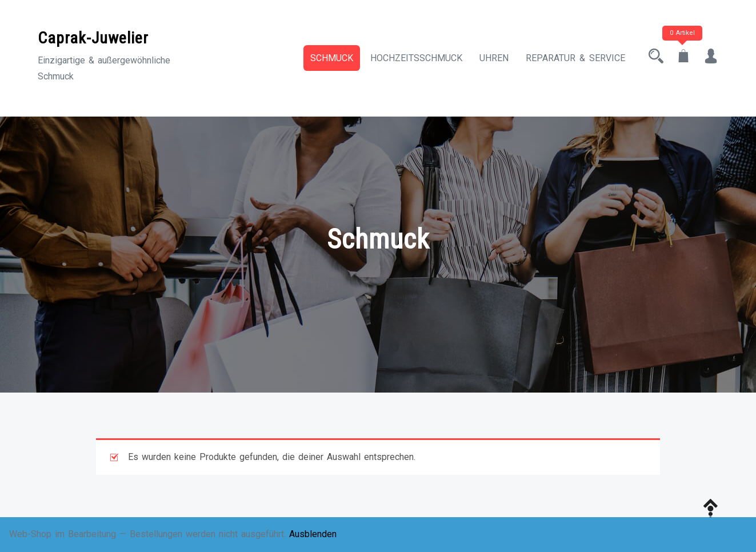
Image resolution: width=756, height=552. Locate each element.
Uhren (494, 58)
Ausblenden (313, 534)
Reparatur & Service (575, 58)
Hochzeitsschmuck (416, 58)
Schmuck (332, 58)
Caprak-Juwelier (93, 38)
